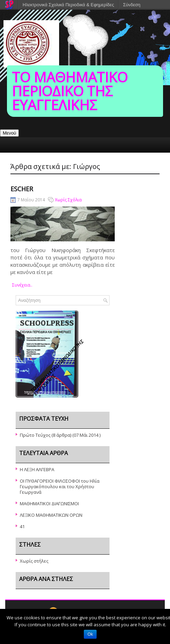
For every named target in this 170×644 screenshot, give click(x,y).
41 (22, 526)
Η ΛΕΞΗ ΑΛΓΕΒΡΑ (37, 469)
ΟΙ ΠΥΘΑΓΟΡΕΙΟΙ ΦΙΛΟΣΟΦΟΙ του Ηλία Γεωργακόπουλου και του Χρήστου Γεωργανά (60, 486)
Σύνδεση (132, 5)
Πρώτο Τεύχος (35, 435)
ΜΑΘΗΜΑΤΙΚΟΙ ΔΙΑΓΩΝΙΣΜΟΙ (49, 504)
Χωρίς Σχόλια (68, 200)
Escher (22, 189)
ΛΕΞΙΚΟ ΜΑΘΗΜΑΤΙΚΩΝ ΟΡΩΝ (51, 515)
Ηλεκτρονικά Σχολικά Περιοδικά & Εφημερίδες (68, 5)
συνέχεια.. (22, 285)
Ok (90, 634)
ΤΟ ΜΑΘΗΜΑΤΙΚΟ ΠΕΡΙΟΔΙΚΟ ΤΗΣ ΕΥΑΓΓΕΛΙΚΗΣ (70, 91)
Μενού (9, 133)
